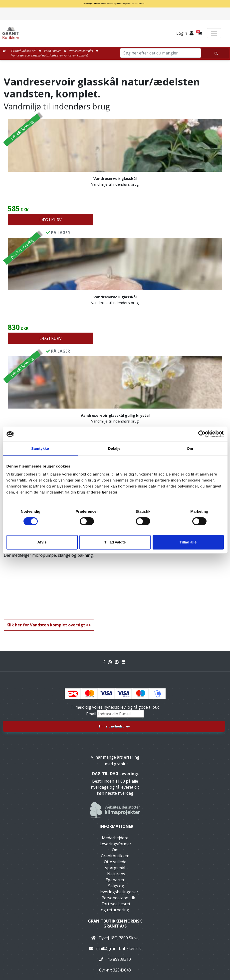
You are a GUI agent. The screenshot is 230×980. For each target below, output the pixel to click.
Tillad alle (188, 542)
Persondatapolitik (118, 898)
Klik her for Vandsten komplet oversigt (46, 625)
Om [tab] (190, 448)
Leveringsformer (115, 844)
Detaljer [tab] (115, 448)
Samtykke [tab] (40, 448)
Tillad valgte (115, 542)
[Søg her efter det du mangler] (215, 53)
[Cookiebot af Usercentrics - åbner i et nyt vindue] (202, 434)
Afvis (42, 542)
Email (92, 714)
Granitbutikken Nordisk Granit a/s (115, 923)
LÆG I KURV (51, 220)
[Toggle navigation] (214, 33)
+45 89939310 (118, 959)
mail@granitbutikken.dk (118, 949)
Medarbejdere (115, 838)
